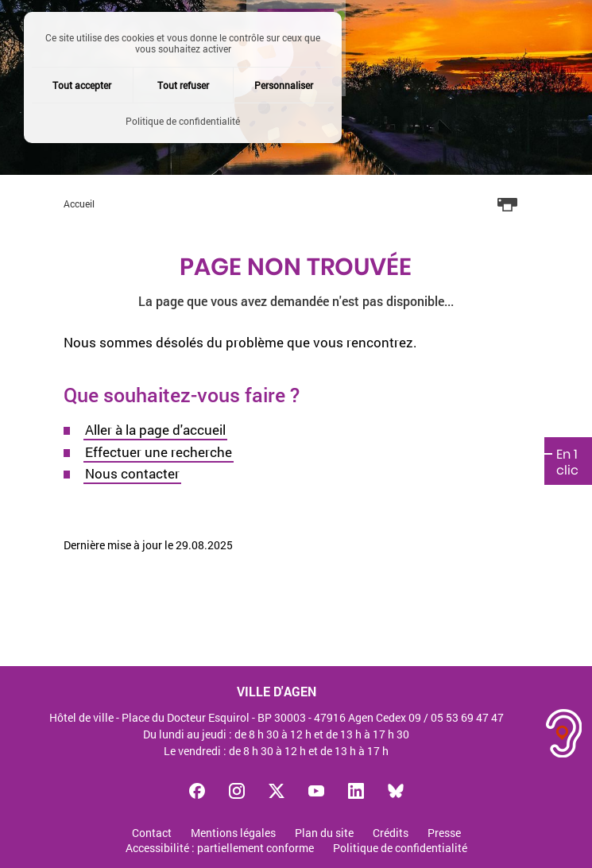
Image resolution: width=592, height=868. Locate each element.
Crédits (391, 833)
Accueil (79, 203)
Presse (444, 833)
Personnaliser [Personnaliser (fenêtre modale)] (284, 85)
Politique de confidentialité (400, 849)
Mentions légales (233, 833)
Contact (152, 833)
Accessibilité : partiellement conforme (220, 849)
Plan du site (324, 833)
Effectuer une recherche (159, 452)
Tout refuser (183, 85)
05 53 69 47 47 (467, 717)
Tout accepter (82, 85)
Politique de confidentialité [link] (183, 121)
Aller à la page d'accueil (155, 430)
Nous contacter (132, 473)
